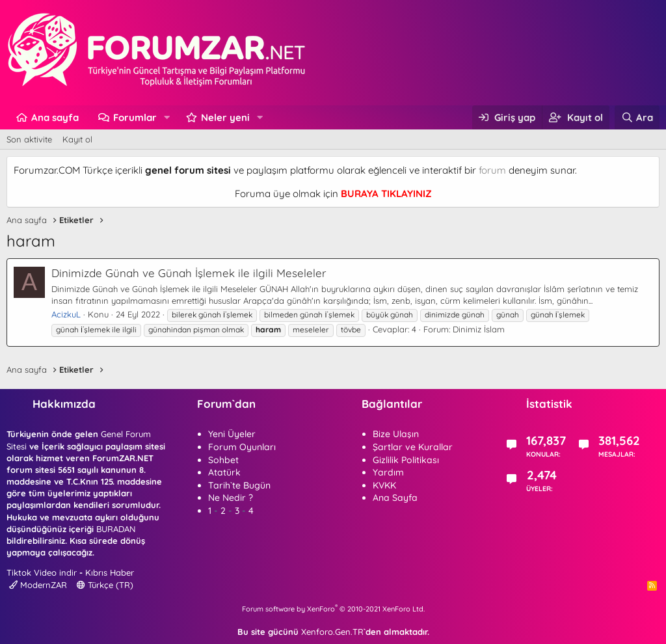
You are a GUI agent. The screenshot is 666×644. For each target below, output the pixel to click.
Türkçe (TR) (105, 585)
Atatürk (224, 472)
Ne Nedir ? (231, 498)
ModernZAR (38, 585)
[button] (167, 117)
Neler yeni (225, 117)
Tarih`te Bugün (239, 485)
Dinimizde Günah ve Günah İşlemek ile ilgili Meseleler (189, 273)
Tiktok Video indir (42, 572)
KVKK (384, 485)
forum (492, 170)
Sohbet (223, 460)
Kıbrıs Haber (110, 572)
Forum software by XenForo (333, 609)
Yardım (388, 472)
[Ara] (637, 117)
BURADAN (116, 529)
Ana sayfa (55, 117)
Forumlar (135, 117)
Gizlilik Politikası (406, 460)
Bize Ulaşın (396, 434)
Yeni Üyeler (232, 434)
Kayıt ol (77, 139)
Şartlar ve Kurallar (413, 447)
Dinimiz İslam (479, 329)
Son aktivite (29, 139)
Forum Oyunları (242, 447)
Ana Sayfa (395, 498)
